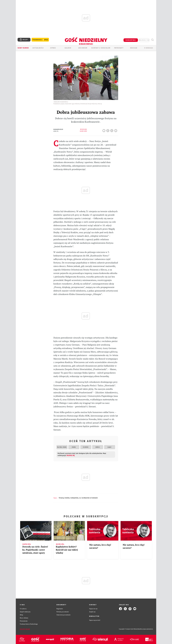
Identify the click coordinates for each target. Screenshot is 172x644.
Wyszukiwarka (152, 40)
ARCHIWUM (83, 48)
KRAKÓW (67, 498)
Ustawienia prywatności (64, 615)
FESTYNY (61, 498)
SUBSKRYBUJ (131, 40)
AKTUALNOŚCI (38, 48)
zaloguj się (144, 40)
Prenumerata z (40, 40)
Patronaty (119, 48)
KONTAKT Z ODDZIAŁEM (101, 48)
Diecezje (134, 48)
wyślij (116, 130)
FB (108, 130)
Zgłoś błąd (25, 629)
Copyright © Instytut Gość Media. (128, 629)
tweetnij (112, 130)
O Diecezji (149, 48)
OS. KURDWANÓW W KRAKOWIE (88, 498)
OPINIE (53, 48)
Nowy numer (23, 48)
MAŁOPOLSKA (74, 498)
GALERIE (68, 48)
